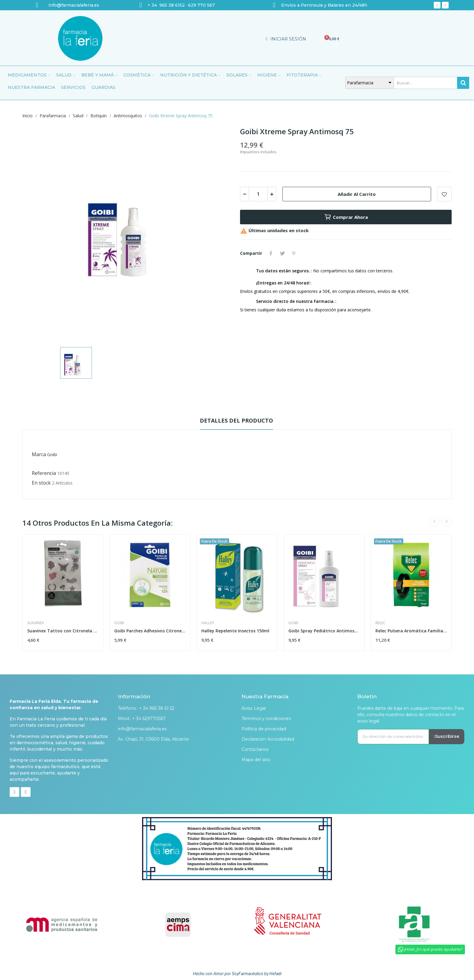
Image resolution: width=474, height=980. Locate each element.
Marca (39, 454)
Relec (380, 623)
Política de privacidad (264, 729)
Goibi (52, 454)
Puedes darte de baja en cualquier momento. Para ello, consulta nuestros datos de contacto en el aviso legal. (411, 715)
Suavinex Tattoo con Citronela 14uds (63, 631)
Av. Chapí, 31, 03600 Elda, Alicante (153, 739)
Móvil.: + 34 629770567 (142, 719)
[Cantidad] (258, 194)
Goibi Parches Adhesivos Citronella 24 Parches (150, 631)
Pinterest (294, 253)
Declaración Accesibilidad (268, 739)
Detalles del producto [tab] (236, 420)
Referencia (44, 473)
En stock (41, 483)
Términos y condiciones (266, 719)
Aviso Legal (254, 708)
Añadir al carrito (357, 194)
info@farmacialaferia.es (142, 729)
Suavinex (36, 623)
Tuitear (282, 253)
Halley (208, 623)
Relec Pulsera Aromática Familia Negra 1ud (411, 631)
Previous (434, 521)
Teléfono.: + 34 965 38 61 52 (146, 708)
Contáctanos (255, 749)
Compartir (271, 253)
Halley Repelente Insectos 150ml (235, 631)
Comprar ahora (346, 217)
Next (446, 521)
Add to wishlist (444, 194)
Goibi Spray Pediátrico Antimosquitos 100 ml (324, 631)
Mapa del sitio (256, 760)
